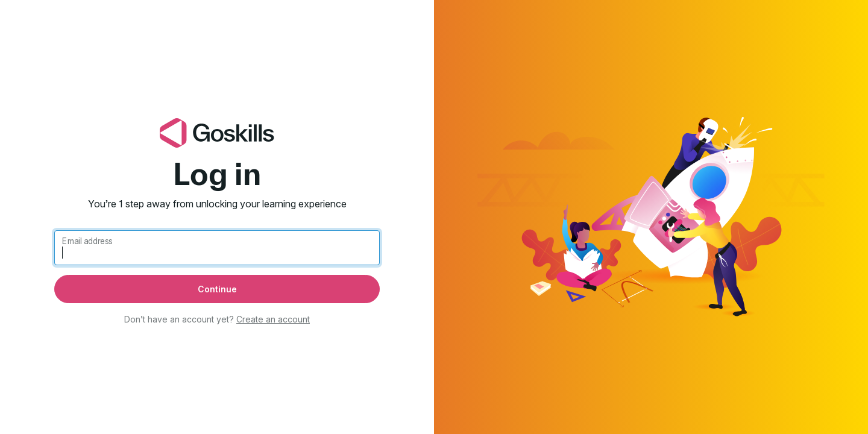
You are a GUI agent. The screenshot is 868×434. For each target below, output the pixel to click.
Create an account (273, 319)
